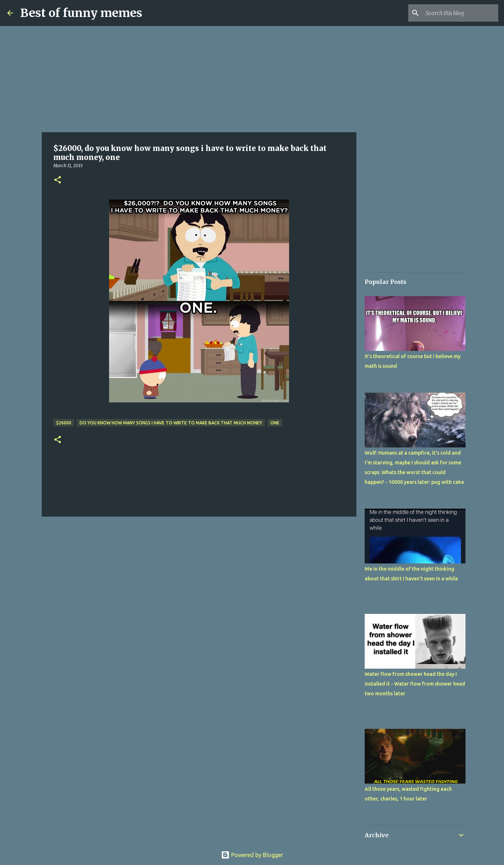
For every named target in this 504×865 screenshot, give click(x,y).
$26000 (64, 423)
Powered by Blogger (252, 855)
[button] (58, 180)
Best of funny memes (81, 13)
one (275, 423)
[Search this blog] (460, 13)
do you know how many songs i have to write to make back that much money (171, 423)
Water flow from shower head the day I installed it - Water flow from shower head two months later (415, 684)
